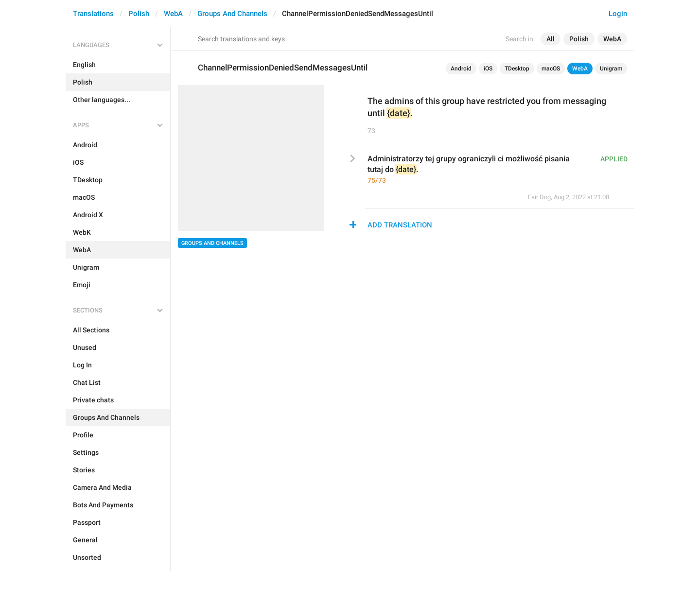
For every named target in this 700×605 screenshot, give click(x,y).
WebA (173, 14)
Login (618, 14)
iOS (488, 69)
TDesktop (517, 69)
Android (461, 69)
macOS (551, 69)
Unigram (611, 69)
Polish (139, 14)
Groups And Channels (232, 14)
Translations (93, 14)
